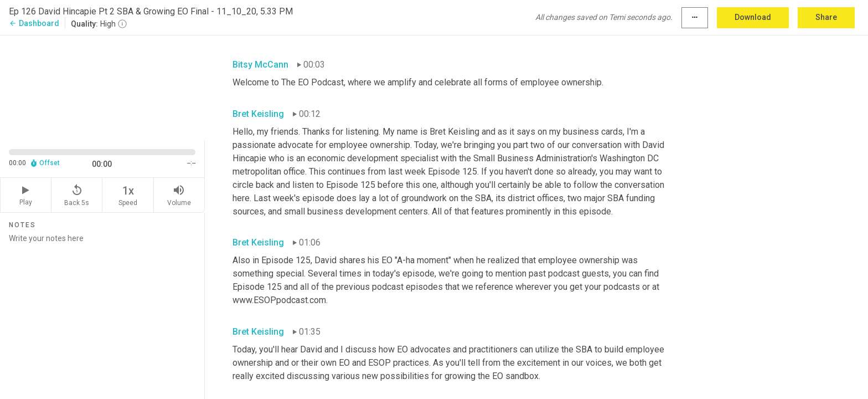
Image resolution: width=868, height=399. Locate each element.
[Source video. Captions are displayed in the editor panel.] (102, 87)
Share (826, 17)
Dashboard (34, 23)
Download (753, 17)
